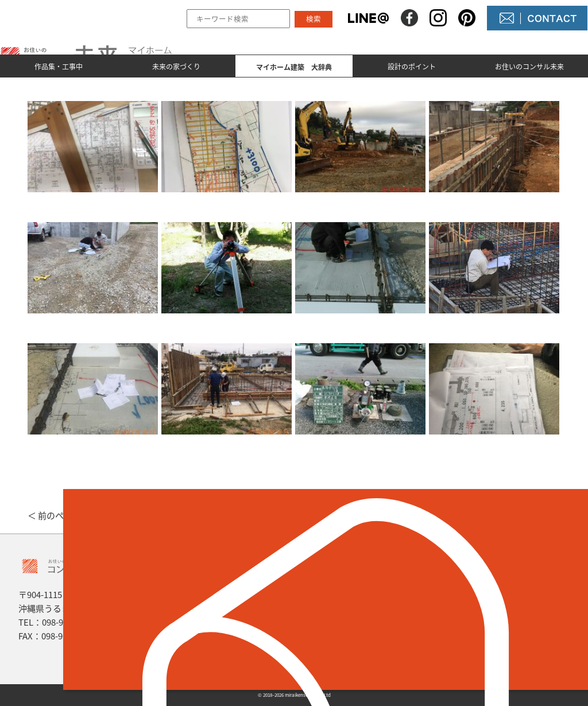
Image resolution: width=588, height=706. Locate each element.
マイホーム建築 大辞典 (230, 629)
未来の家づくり (176, 67)
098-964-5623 (68, 622)
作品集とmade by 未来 (227, 589)
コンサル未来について (363, 629)
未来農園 (335, 648)
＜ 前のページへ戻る (67, 515)
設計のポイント (412, 67)
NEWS (330, 609)
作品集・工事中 (59, 67)
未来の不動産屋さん (358, 589)
